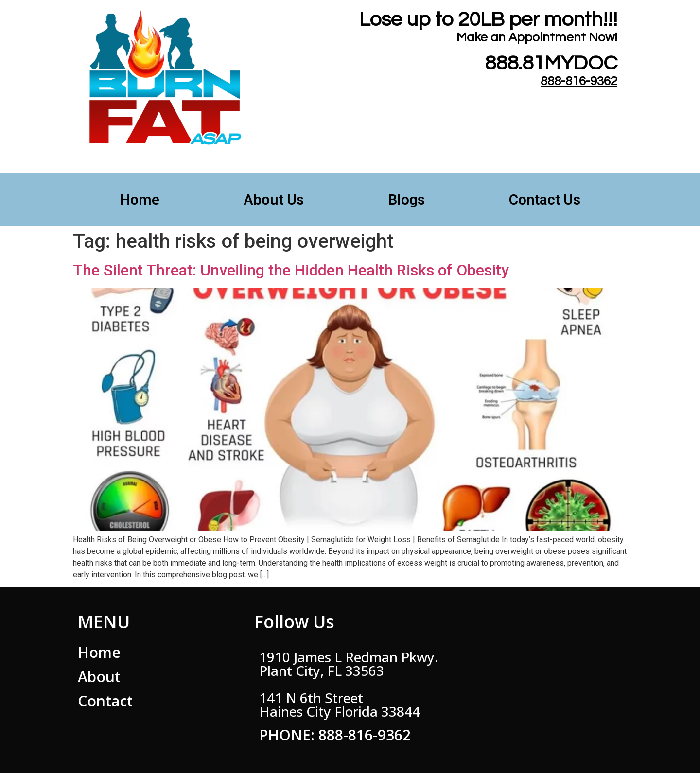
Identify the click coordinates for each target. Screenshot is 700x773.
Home (140, 199)
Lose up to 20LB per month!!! (488, 20)
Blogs (406, 199)
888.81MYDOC (551, 63)
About (99, 677)
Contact (105, 701)
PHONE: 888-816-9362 (335, 735)
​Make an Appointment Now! (537, 37)
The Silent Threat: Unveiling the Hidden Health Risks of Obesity (291, 270)
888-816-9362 (579, 81)
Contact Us (545, 199)
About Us (274, 199)
